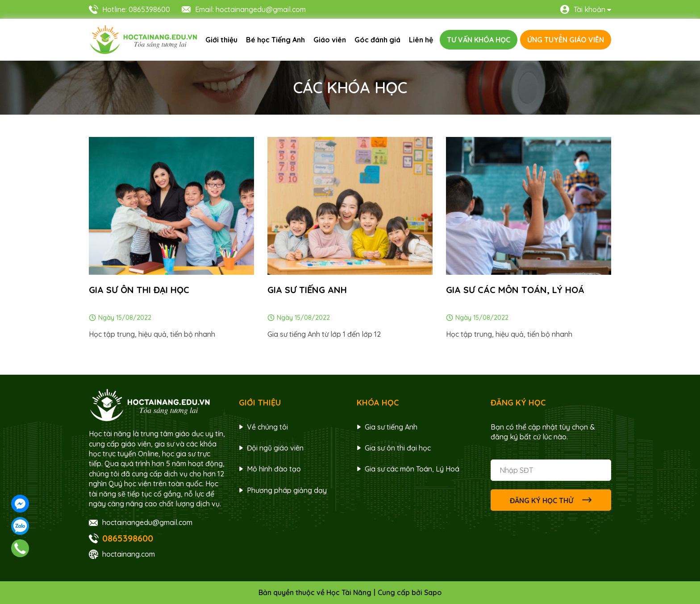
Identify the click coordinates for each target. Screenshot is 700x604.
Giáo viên (330, 40)
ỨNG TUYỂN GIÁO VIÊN (566, 40)
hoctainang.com (129, 554)
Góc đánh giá (377, 40)
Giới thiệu (221, 40)
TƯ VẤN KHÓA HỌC (479, 40)
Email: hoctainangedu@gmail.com (250, 9)
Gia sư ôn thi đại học (139, 290)
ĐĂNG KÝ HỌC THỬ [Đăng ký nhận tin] (551, 500)
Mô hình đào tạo (274, 469)
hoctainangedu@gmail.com (147, 522)
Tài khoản (590, 9)
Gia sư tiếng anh (307, 290)
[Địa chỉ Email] (551, 470)
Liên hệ (421, 40)
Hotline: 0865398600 (136, 9)
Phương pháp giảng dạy (287, 490)
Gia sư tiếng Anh (391, 427)
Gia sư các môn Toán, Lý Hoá (515, 290)
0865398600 (128, 538)
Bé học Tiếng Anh (275, 40)
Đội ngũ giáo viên (275, 448)
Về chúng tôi (267, 427)
